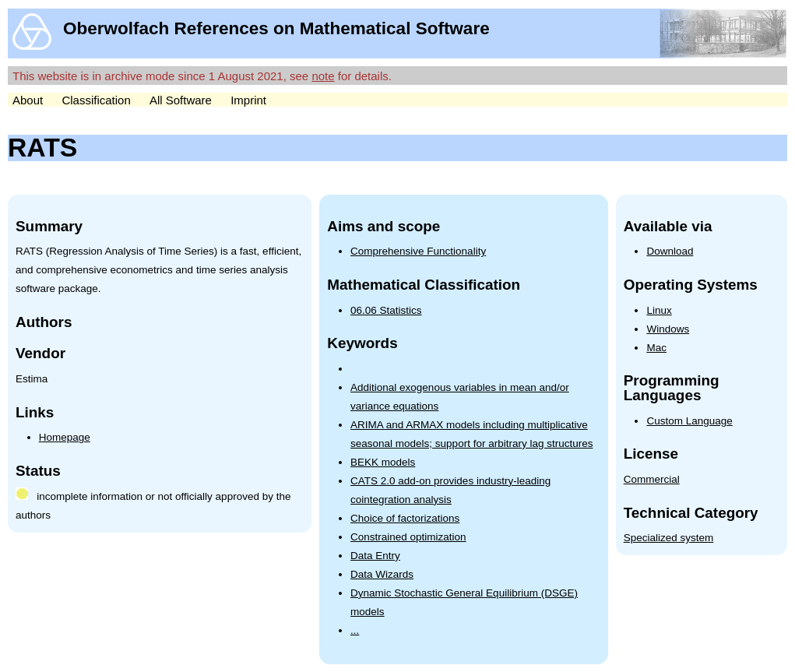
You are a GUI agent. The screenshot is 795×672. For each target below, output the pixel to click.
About (28, 100)
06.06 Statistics (386, 310)
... (355, 630)
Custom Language (689, 421)
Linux (659, 310)
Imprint (248, 100)
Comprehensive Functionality (418, 251)
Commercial (652, 479)
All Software (181, 100)
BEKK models (383, 462)
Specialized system (669, 538)
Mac (656, 348)
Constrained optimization (408, 537)
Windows (668, 329)
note (323, 76)
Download (670, 251)
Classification (96, 100)
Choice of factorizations (405, 518)
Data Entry (375, 556)
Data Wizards (382, 574)
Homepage (65, 437)
